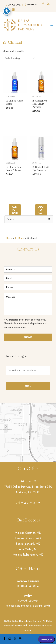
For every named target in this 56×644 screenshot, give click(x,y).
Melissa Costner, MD (28, 533)
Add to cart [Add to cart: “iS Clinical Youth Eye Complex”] (42, 210)
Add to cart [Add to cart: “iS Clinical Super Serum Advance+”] (15, 210)
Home (9, 238)
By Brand (20, 238)
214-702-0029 (31, 503)
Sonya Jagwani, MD (28, 544)
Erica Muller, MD (28, 549)
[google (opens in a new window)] (14, 10)
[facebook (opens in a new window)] (43, 4)
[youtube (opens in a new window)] (49, 4)
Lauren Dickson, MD (28, 538)
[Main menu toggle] (52, 25)
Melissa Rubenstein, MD (28, 555)
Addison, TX (28, 481)
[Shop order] (19, 58)
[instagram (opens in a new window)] (8, 10)
